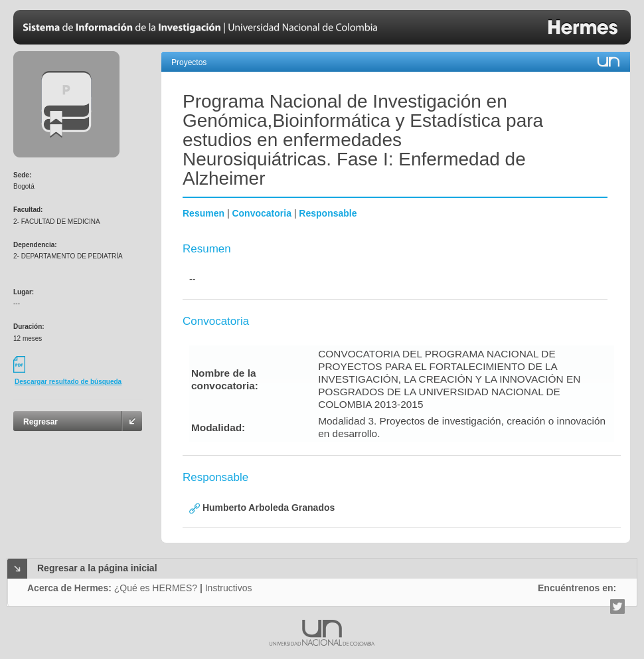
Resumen (203, 213)
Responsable (328, 213)
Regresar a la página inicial (97, 568)
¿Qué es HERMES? (156, 588)
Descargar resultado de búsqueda (68, 382)
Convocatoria (261, 213)
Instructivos (229, 588)
